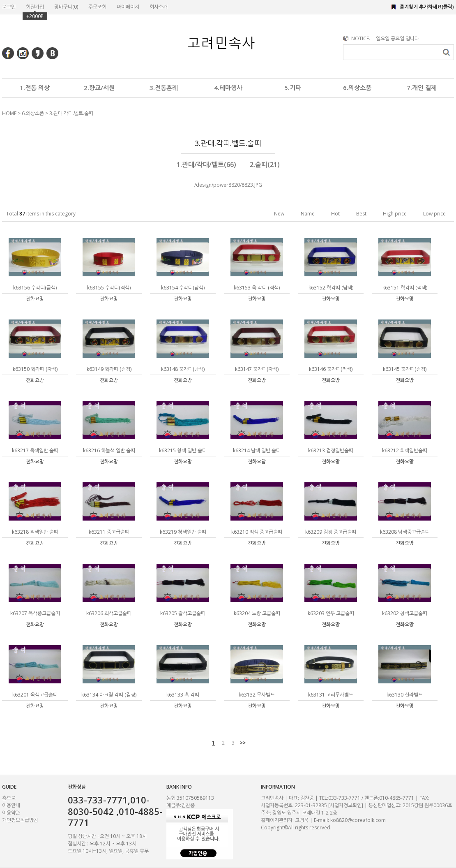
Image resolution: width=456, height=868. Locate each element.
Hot (335, 214)
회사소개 (159, 7)
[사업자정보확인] (346, 805)
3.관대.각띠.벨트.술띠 (71, 113)
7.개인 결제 (422, 88)
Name (308, 214)
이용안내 (11, 805)
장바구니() (66, 7)
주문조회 (97, 7)
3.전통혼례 (164, 88)
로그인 (9, 7)
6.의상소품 (357, 88)
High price (395, 214)
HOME (9, 113)
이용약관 (11, 813)
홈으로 (9, 798)
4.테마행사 (228, 88)
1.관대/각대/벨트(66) (206, 164)
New (279, 214)
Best (361, 214)
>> (243, 743)
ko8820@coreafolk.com (358, 820)
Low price (434, 214)
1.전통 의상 (35, 88)
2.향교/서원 (99, 88)
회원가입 (35, 7)
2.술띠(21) (265, 164)
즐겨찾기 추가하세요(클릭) (427, 7)
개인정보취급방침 (20, 820)
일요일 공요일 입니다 (397, 38)
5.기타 (293, 88)
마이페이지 (128, 7)
